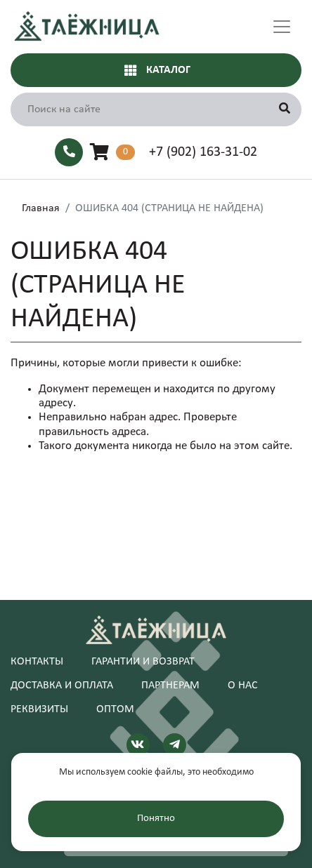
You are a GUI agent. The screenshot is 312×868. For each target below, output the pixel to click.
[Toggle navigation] (282, 27)
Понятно (156, 819)
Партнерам (170, 686)
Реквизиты (39, 709)
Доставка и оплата (62, 686)
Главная (41, 208)
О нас (243, 686)
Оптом (115, 709)
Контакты (37, 662)
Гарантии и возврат (143, 662)
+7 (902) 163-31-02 (203, 152)
